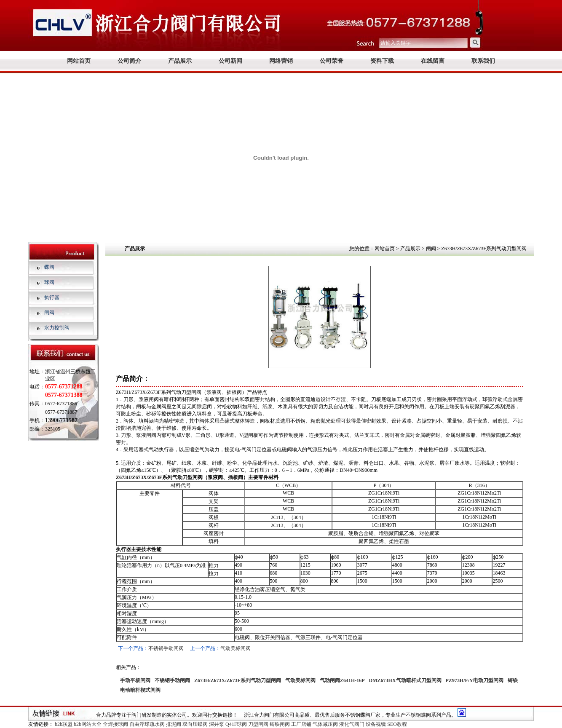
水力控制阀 (57, 328)
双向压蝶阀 (195, 724)
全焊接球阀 (115, 724)
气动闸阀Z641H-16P (342, 680)
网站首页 (79, 61)
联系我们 (483, 61)
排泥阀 (174, 724)
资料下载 (382, 61)
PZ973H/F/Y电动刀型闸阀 (475, 680)
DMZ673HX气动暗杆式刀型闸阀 (405, 680)
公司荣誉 (332, 61)
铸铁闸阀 (280, 724)
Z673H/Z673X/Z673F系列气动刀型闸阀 (238, 680)
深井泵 (217, 724)
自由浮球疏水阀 (147, 724)
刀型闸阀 (258, 724)
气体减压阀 (325, 724)
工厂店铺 (301, 724)
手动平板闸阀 (135, 680)
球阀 (49, 282)
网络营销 (281, 61)
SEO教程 (397, 724)
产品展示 (180, 61)
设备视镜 (376, 724)
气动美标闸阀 (236, 648)
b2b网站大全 (88, 724)
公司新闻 (230, 61)
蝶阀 (49, 267)
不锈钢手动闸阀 (166, 648)
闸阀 (49, 313)
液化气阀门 (352, 724)
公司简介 (129, 61)
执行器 (52, 297)
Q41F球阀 (236, 724)
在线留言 (433, 61)
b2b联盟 (64, 724)
